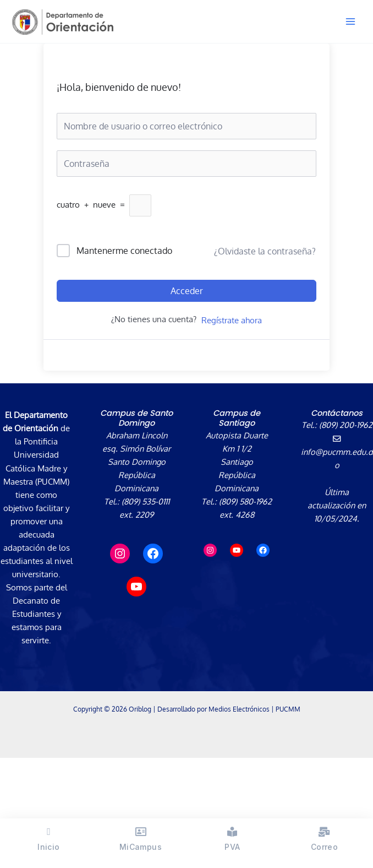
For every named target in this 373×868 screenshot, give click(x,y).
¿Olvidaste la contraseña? (265, 251)
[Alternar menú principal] (350, 21)
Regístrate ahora (232, 320)
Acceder (187, 291)
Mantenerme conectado (124, 251)
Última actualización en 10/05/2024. (337, 505)
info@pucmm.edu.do (337, 452)
